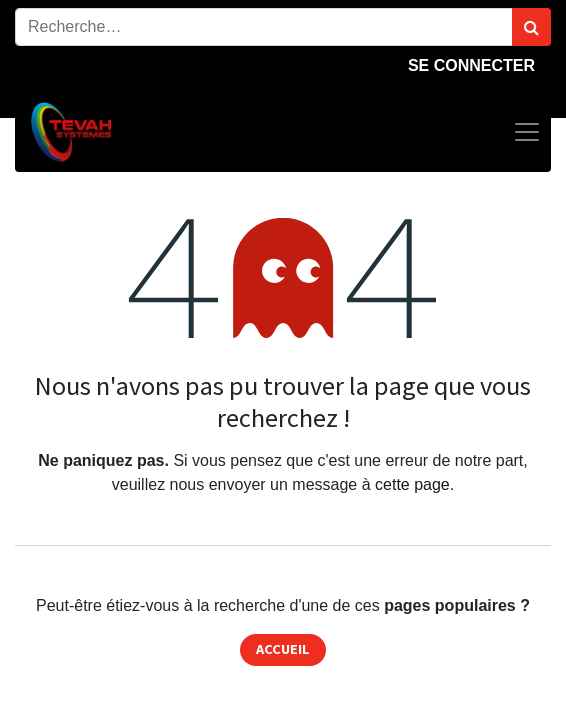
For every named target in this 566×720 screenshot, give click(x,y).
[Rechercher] (531, 27)
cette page (412, 484)
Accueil (283, 649)
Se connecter (471, 65)
